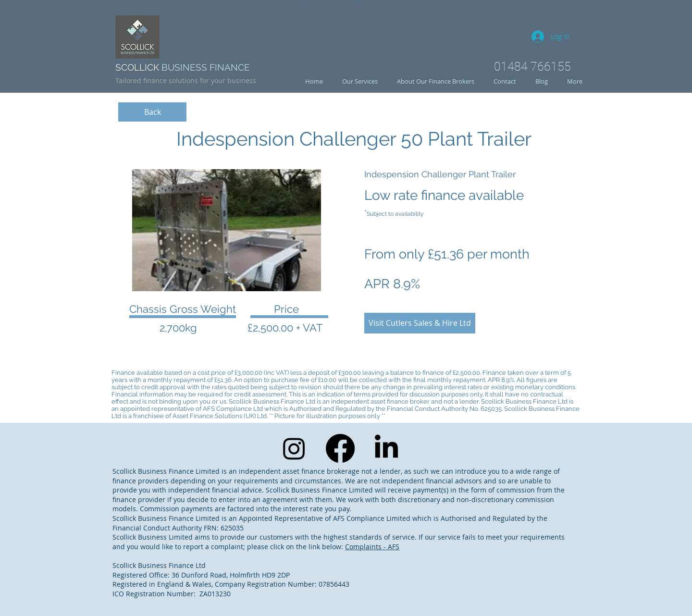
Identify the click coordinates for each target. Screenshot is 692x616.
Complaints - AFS (372, 547)
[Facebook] (340, 448)
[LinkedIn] (386, 448)
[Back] (152, 112)
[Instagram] (294, 448)
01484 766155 (532, 67)
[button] (227, 230)
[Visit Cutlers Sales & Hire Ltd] (420, 323)
